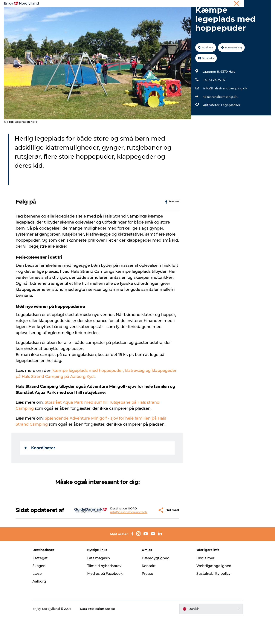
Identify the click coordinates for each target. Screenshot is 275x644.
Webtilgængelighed (212, 593)
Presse (148, 600)
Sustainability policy (212, 600)
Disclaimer (204, 585)
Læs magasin (101, 585)
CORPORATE (263, 4)
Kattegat (44, 585)
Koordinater (40, 468)
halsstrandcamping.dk (220, 117)
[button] (143, 534)
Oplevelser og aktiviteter (78, 14)
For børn (210, 14)
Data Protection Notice (101, 636)
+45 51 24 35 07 (214, 100)
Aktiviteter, (212, 126)
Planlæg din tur (116, 14)
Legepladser (231, 126)
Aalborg (43, 608)
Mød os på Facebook (107, 600)
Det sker (190, 14)
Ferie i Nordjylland (207, 4)
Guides (171, 14)
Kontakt (149, 593)
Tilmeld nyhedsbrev (106, 593)
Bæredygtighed (156, 585)
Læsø (41, 600)
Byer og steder (147, 14)
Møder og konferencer (237, 4)
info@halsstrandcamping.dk (225, 109)
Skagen (43, 593)
